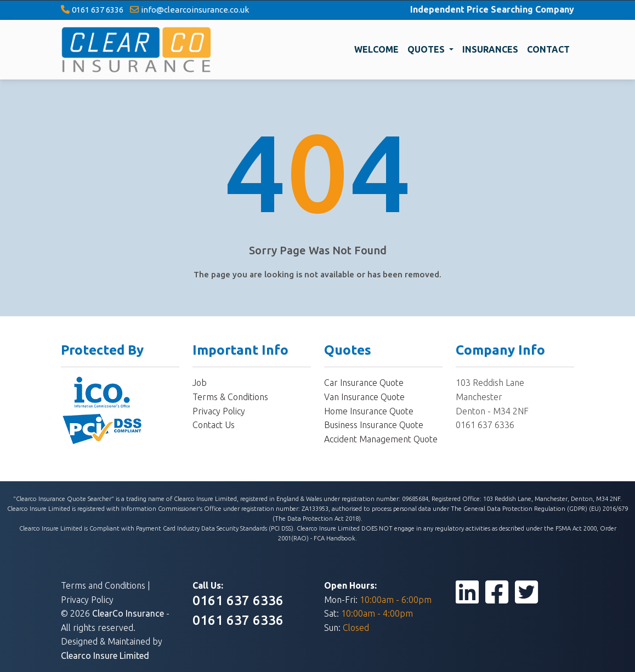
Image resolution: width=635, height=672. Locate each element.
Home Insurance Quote (369, 411)
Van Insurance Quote (364, 397)
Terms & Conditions (230, 397)
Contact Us (214, 425)
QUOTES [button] (427, 49)
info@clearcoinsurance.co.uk (195, 10)
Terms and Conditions (103, 585)
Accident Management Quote (381, 439)
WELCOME (376, 49)
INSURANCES (490, 49)
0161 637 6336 (98, 10)
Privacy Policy (219, 411)
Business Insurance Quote (374, 425)
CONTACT (548, 49)
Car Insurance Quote (364, 383)
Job (200, 383)
